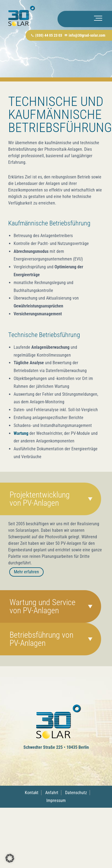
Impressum (56, 801)
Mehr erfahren (26, 572)
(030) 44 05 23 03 (49, 35)
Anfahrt (52, 793)
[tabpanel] (56, 553)
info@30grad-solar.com (87, 35)
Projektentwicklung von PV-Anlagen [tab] (40, 499)
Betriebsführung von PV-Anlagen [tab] (41, 639)
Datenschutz (76, 793)
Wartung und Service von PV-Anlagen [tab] (43, 606)
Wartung (21, 433)
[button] (10, 858)
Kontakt (32, 793)
